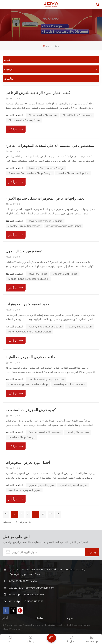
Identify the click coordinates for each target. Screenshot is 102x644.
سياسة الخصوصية (82, 625)
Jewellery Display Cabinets (69, 384)
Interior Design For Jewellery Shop (28, 384)
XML (69, 625)
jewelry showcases (78, 432)
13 (44, 514)
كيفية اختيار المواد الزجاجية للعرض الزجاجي (38, 92)
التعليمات (40, 618)
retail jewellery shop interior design (30, 331)
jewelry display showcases (24, 226)
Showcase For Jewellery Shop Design (30, 173)
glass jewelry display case (24, 120)
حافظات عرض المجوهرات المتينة (31, 357)
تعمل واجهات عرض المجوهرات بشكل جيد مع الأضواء (45, 198)
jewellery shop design (21, 437)
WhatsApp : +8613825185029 (26, 601)
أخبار (5, 618)
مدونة (70, 618)
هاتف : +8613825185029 (23, 581)
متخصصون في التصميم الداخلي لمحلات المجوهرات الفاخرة (50, 145)
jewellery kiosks (38, 274)
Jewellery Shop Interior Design (46, 168)
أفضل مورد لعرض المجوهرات (28, 462)
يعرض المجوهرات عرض (41, 485)
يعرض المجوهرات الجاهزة (73, 485)
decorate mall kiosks (65, 274)
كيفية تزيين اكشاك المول (24, 251)
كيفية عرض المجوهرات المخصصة (31, 410)
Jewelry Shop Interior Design (45, 326)
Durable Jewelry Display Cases (46, 379)
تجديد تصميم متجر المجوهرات (28, 304)
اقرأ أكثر (13, 129)
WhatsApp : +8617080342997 (27, 594)
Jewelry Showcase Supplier (73, 173)
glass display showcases (77, 115)
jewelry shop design (80, 326)
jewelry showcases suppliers (45, 221)
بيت (46, 46)
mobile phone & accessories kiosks (28, 279)
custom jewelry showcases (45, 432)
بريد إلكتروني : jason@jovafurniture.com (32, 588)
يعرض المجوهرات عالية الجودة (24, 490)
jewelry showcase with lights (63, 226)
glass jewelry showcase (43, 115)
